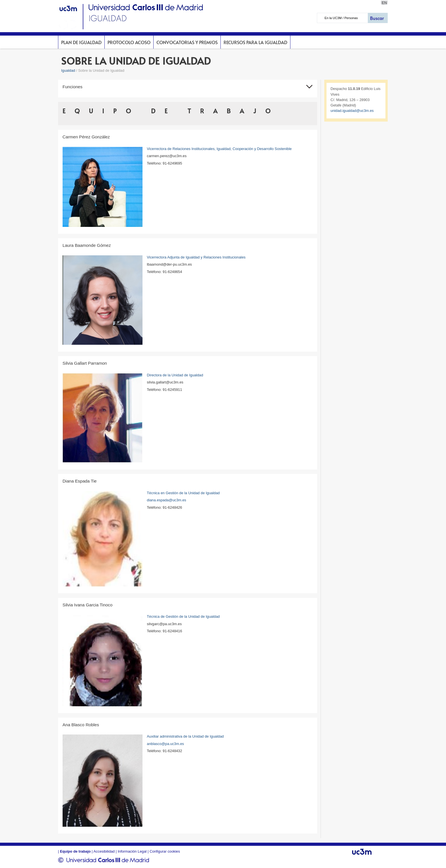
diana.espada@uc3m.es (166, 500)
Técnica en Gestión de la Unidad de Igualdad (183, 493)
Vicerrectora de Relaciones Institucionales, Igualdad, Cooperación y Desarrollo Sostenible (219, 149)
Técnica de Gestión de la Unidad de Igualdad (183, 616)
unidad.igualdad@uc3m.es (352, 111)
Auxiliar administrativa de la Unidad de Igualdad (185, 736)
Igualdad (68, 70)
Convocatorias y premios (187, 42)
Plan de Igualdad (81, 42)
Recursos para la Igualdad (255, 42)
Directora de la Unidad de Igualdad (175, 375)
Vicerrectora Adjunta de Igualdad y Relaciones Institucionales (196, 257)
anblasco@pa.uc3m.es (165, 744)
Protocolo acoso (129, 42)
